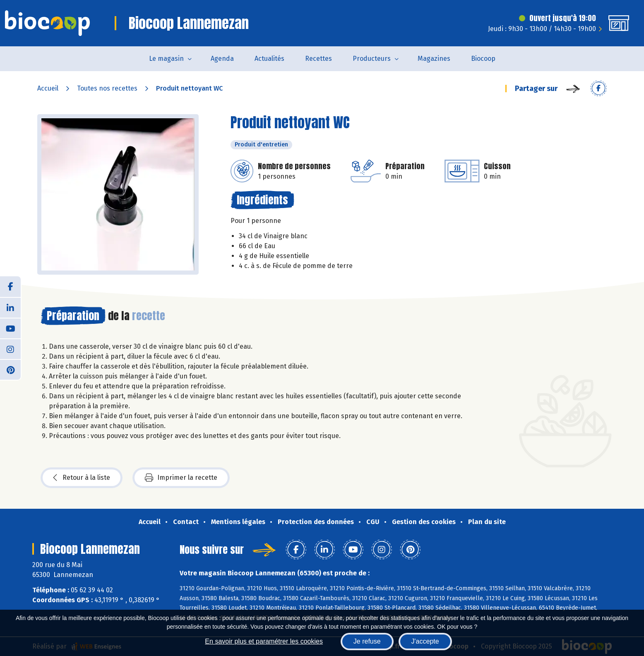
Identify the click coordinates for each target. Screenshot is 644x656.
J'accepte (425, 641)
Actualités (269, 59)
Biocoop (483, 59)
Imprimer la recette (181, 478)
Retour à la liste (82, 478)
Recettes (318, 59)
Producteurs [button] (372, 59)
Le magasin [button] (166, 59)
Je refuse (367, 641)
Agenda (222, 59)
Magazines (434, 59)
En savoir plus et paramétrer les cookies (264, 641)
